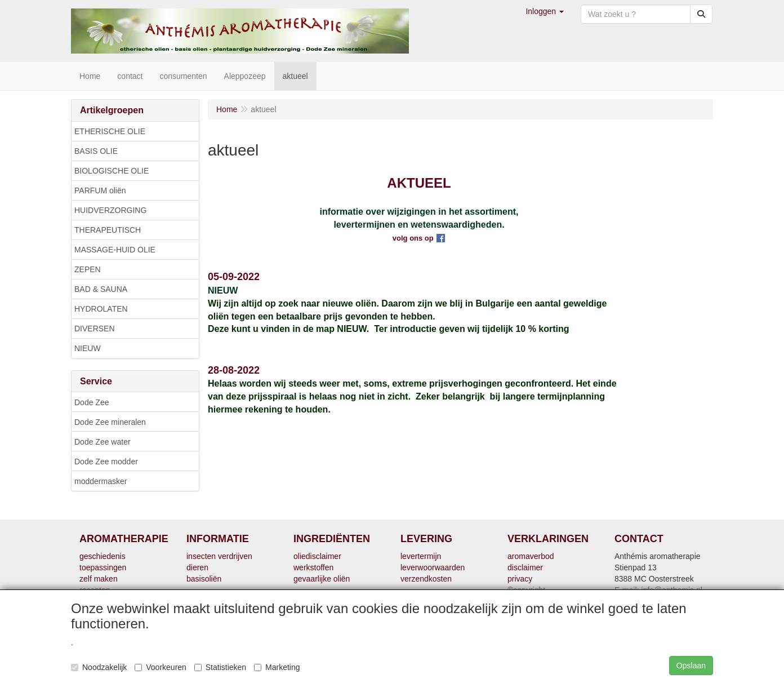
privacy (520, 579)
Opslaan (691, 666)
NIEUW (88, 348)
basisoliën (204, 579)
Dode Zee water (103, 442)
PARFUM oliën (100, 190)
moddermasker (101, 481)
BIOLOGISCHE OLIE (112, 171)
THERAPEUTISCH (108, 230)
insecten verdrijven (219, 556)
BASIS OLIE (96, 151)
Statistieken (220, 667)
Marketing (277, 667)
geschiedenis (103, 556)
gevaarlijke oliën (322, 579)
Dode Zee (92, 402)
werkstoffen (313, 567)
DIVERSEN (95, 329)
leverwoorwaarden (433, 567)
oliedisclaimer (317, 556)
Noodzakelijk (99, 667)
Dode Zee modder (106, 462)
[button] (545, 11)
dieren (197, 567)
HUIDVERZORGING (110, 210)
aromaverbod (531, 556)
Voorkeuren (161, 667)
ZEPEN (88, 269)
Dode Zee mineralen (110, 422)
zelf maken (99, 579)
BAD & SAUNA (101, 289)
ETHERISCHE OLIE (110, 131)
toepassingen (103, 567)
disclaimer (525, 567)
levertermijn (421, 556)
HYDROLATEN (101, 309)
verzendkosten (426, 579)
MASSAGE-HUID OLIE (115, 250)
